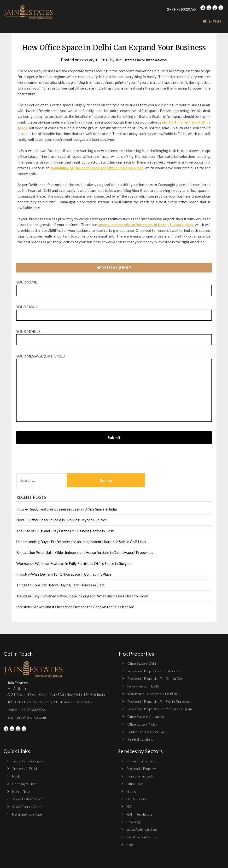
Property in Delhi (25, 767)
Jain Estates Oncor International (143, 60)
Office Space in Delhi (143, 663)
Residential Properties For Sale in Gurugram (162, 701)
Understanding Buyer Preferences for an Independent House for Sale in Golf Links (81, 542)
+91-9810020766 (170, 9)
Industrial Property (141, 775)
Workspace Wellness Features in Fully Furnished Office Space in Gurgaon (74, 563)
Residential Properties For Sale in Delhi (158, 671)
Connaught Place (26, 783)
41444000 (73, 702)
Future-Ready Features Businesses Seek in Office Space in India (67, 509)
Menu (212, 21)
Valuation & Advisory (143, 835)
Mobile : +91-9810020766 (29, 709)
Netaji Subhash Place (29, 812)
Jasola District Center (30, 797)
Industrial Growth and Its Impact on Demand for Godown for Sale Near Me (75, 607)
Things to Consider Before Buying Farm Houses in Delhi (61, 585)
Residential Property (143, 767)
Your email (114, 311)
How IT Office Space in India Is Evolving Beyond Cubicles (61, 520)
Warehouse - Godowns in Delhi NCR (156, 693)
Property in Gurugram (29, 760)
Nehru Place (22, 790)
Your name (114, 286)
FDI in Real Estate (140, 812)
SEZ (129, 805)
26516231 (55, 702)
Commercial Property (143, 760)
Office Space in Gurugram (147, 716)
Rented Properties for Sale (149, 731)
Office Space (136, 783)
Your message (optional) (114, 388)
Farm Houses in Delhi (144, 686)
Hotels (132, 790)
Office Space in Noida (144, 723)
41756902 (92, 702)
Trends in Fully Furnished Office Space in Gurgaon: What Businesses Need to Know (82, 596)
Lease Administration (143, 828)
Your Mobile (114, 336)
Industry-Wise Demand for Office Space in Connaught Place (64, 574)
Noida (17, 775)
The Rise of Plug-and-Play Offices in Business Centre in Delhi (65, 531)
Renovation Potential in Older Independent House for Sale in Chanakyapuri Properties (85, 552)
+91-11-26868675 (30, 702)
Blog (130, 843)
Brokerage (135, 820)
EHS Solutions (137, 797)
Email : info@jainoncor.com (28, 717)
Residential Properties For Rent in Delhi (159, 678)
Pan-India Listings (141, 738)
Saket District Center (29, 805)
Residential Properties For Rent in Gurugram (162, 708)
